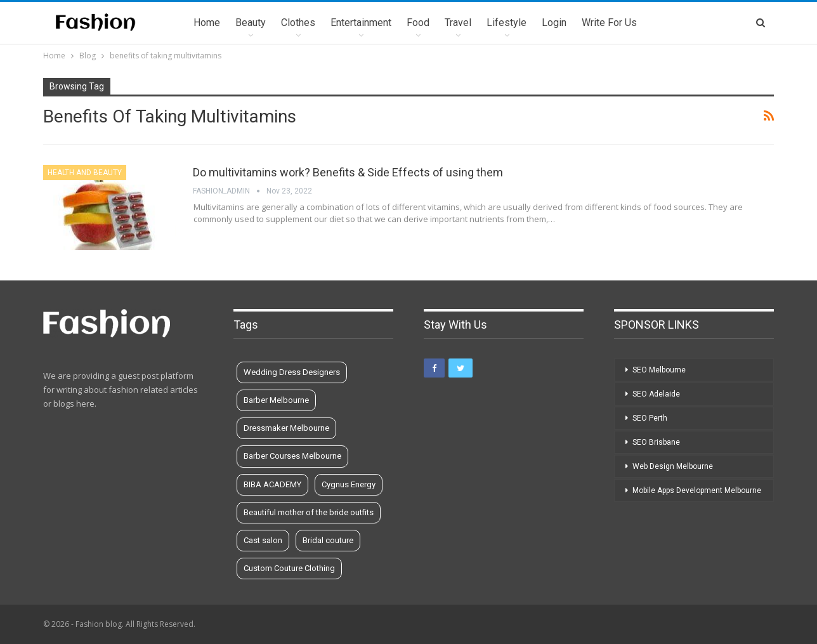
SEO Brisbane (656, 442)
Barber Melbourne (276, 400)
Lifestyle (507, 23)
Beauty (251, 23)
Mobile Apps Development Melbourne (697, 490)
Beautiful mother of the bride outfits (309, 512)
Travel (458, 23)
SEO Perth (650, 418)
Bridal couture (328, 540)
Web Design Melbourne (673, 466)
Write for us (609, 23)
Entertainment (361, 23)
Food (418, 23)
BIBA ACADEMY (272, 484)
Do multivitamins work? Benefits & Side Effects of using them (348, 172)
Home (207, 23)
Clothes (298, 23)
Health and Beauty (85, 173)
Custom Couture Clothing (289, 568)
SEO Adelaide (656, 394)
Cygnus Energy (349, 484)
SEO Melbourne (659, 370)
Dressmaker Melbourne (286, 428)
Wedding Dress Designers (292, 372)
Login (554, 23)
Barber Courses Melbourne (292, 456)
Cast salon (263, 540)
